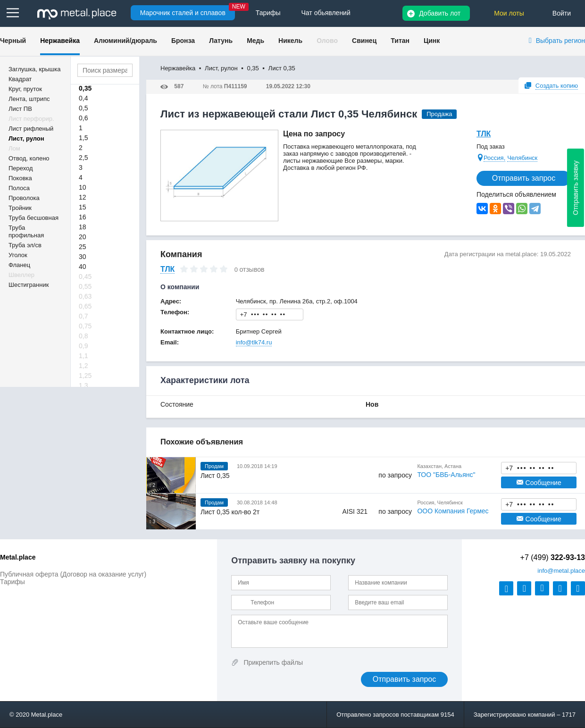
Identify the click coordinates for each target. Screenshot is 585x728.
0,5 (83, 108)
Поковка (20, 178)
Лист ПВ (20, 109)
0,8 (83, 336)
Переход (21, 168)
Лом (14, 148)
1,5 (83, 138)
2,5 (83, 158)
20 (83, 237)
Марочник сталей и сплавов (183, 13)
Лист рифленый (31, 129)
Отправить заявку (576, 188)
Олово (327, 41)
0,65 (85, 306)
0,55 (85, 286)
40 (83, 267)
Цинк (432, 41)
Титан (400, 41)
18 (83, 227)
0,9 (83, 346)
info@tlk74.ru (254, 342)
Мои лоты (509, 13)
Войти (562, 13)
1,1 (83, 356)
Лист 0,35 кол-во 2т (230, 512)
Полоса (19, 188)
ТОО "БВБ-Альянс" (446, 475)
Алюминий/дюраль (125, 41)
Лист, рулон (26, 138)
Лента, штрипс (29, 99)
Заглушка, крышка (34, 69)
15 (83, 207)
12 (83, 197)
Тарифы (13, 582)
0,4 (83, 98)
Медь (255, 41)
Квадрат (20, 79)
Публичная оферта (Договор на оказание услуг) (73, 574)
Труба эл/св (25, 245)
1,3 (83, 385)
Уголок (18, 255)
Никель (290, 41)
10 (83, 187)
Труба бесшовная (33, 218)
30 (83, 257)
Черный (13, 41)
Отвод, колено (29, 158)
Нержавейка (60, 41)
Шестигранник (29, 285)
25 (83, 247)
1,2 (83, 366)
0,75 (85, 326)
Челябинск (522, 158)
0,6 (83, 118)
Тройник (20, 208)
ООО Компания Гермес (453, 511)
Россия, (494, 158)
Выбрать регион (560, 41)
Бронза (183, 41)
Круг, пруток (25, 89)
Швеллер (21, 275)
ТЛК (484, 134)
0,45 (85, 276)
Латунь (221, 41)
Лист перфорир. (31, 119)
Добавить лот (440, 13)
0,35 (85, 88)
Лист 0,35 (215, 476)
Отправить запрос (524, 178)
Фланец (19, 265)
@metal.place (561, 571)
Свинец (364, 41)
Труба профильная (26, 231)
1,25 (85, 376)
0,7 (83, 316)
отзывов (252, 269)
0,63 (85, 296)
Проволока (24, 198)
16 (83, 217)
